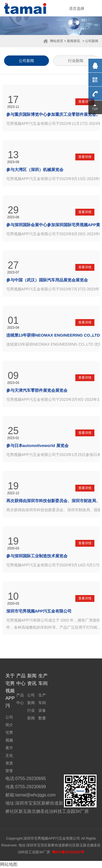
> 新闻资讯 (72, 41)
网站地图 (9, 864)
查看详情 (85, 102)
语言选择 (77, 8)
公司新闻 (26, 61)
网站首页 (57, 41)
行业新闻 (76, 61)
